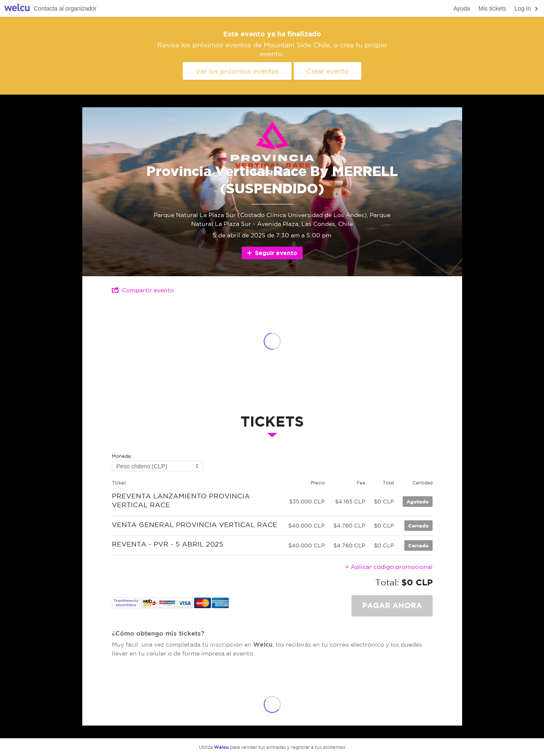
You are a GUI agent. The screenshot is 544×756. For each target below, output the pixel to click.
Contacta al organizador (65, 8)
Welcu (17, 9)
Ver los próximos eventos (237, 71)
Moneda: (122, 456)
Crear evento (327, 71)
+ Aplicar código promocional (389, 567)
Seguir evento (272, 253)
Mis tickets (492, 8)
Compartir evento (143, 290)
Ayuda (461, 8)
